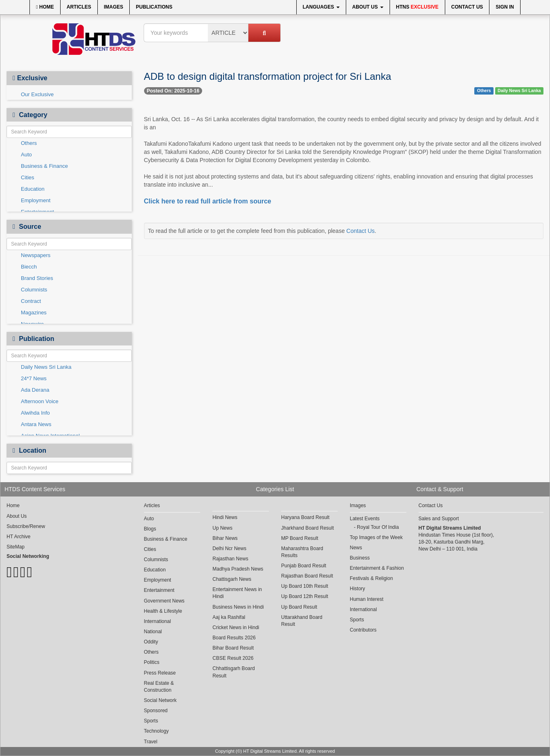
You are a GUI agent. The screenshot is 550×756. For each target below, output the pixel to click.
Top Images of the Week (376, 537)
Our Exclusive (37, 94)
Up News (222, 528)
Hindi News (225, 517)
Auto (26, 155)
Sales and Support (439, 519)
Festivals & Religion (371, 578)
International (158, 621)
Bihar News (225, 538)
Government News (164, 601)
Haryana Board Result (305, 517)
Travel (151, 742)
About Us (368, 7)
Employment (36, 200)
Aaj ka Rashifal (229, 617)
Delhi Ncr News (229, 548)
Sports (151, 721)
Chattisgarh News (232, 579)
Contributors (363, 630)
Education (33, 189)
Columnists (34, 290)
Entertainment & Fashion (377, 568)
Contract (31, 301)
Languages (321, 7)
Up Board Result (299, 607)
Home (45, 7)
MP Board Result (300, 538)
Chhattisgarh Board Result (233, 672)
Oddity (151, 642)
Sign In (505, 7)
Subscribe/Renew (26, 526)
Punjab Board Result (304, 566)
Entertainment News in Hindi (237, 593)
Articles (79, 7)
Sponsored (156, 711)
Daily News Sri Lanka (46, 367)
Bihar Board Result (233, 648)
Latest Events (365, 519)
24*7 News (34, 378)
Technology (157, 731)
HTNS (417, 7)
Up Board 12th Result (305, 596)
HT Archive (18, 537)
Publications (154, 7)
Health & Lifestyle (163, 611)
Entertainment (159, 590)
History (357, 589)
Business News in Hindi (238, 607)
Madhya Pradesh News (238, 569)
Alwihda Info (35, 413)
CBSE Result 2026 (233, 658)
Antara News (36, 424)
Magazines (34, 313)
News (356, 548)
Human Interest (367, 599)
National (153, 632)
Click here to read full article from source (208, 201)
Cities (28, 177)
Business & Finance (44, 166)
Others (29, 143)
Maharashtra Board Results (302, 552)
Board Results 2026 (234, 638)
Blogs (150, 529)
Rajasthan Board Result (307, 576)
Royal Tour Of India (378, 527)
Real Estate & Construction (159, 687)
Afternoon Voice (40, 401)
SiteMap (16, 547)
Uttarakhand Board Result (302, 621)
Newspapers (36, 255)
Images (114, 7)
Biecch (29, 267)
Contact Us (467, 7)
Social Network (160, 700)
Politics (152, 662)
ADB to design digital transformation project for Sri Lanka (268, 76)
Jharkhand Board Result (308, 528)
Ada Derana (35, 390)
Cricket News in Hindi (236, 627)
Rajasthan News (230, 559)
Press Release (160, 673)
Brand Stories (37, 278)
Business (360, 558)
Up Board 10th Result (305, 586)
